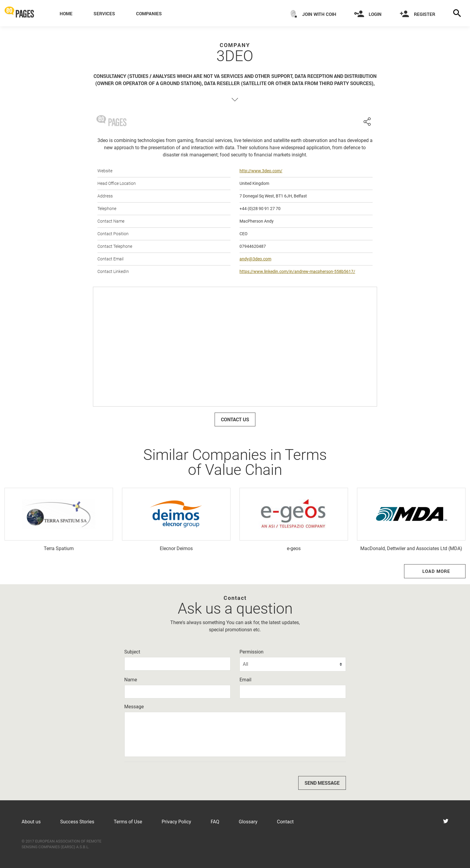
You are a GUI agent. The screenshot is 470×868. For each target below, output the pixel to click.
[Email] (293, 692)
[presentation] (170, 778)
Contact (285, 822)
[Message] (235, 734)
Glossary (248, 822)
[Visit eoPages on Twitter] (446, 822)
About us (31, 822)
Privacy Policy (176, 822)
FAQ (215, 822)
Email (245, 680)
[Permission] (293, 664)
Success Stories (77, 822)
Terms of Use (128, 822)
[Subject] (178, 664)
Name (131, 680)
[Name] (178, 692)
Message (134, 707)
